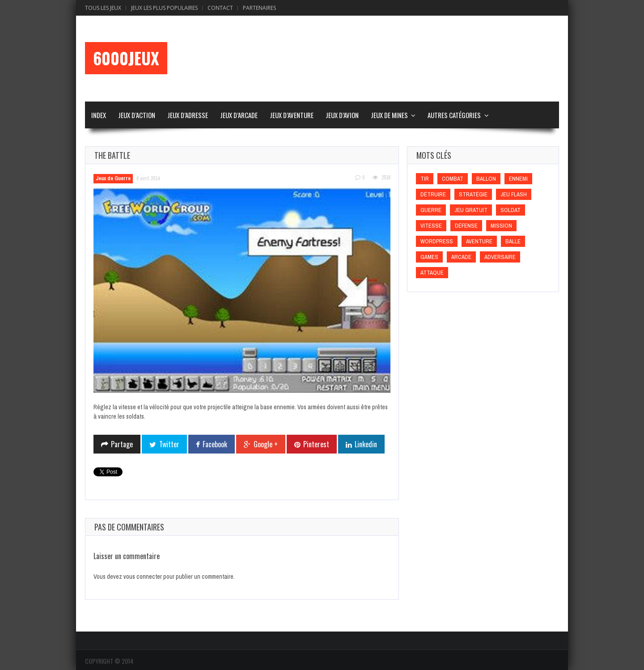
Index (99, 115)
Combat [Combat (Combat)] (453, 179)
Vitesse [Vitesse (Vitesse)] (431, 226)
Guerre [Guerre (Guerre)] (431, 210)
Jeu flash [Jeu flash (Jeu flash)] (514, 194)
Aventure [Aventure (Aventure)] (479, 241)
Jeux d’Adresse (188, 115)
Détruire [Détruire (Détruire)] (433, 194)
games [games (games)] (429, 257)
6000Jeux (126, 58)
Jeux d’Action (137, 115)
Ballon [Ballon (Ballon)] (486, 179)
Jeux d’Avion (342, 115)
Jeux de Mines (389, 115)
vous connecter (143, 577)
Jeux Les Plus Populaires (164, 8)
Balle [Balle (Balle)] (513, 241)
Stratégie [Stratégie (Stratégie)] (473, 194)
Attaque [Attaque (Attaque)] (432, 273)
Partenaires (259, 8)
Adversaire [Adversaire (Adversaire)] (500, 257)
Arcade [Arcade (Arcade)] (461, 257)
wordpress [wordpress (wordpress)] (437, 241)
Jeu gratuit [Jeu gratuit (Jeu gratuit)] (471, 210)
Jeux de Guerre (113, 178)
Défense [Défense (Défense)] (466, 226)
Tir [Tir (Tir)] (425, 179)
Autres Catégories (454, 115)
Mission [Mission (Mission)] (501, 226)
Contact (220, 8)
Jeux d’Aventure (292, 115)
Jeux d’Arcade (239, 115)
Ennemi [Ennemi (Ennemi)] (518, 179)
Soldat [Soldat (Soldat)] (511, 210)
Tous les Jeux (103, 8)
